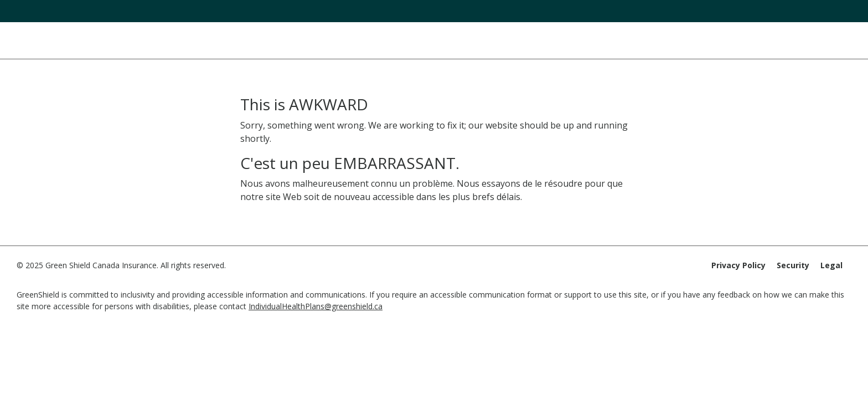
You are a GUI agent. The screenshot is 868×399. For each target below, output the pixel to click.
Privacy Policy (738, 265)
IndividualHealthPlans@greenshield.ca (316, 306)
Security (793, 265)
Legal (831, 265)
